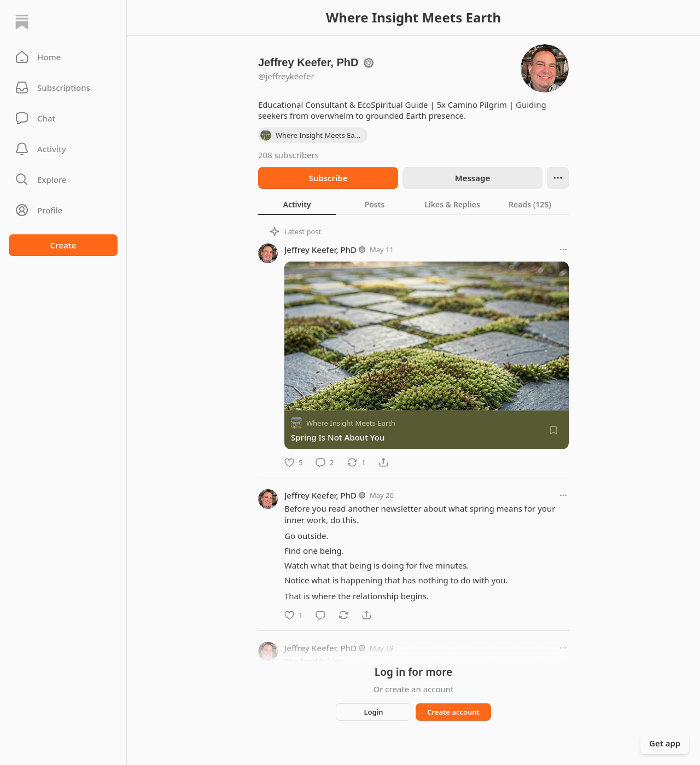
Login (373, 712)
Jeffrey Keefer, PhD (320, 250)
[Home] (22, 22)
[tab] (297, 204)
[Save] (553, 430)
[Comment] (325, 462)
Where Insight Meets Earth (351, 423)
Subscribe (328, 178)
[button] (63, 57)
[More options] (563, 250)
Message (472, 178)
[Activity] (63, 149)
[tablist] (413, 204)
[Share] (383, 462)
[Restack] (356, 462)
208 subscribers (288, 155)
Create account (453, 712)
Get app (665, 743)
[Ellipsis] (558, 178)
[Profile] (63, 210)
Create (63, 245)
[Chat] (63, 118)
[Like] (293, 462)
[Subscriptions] (63, 88)
